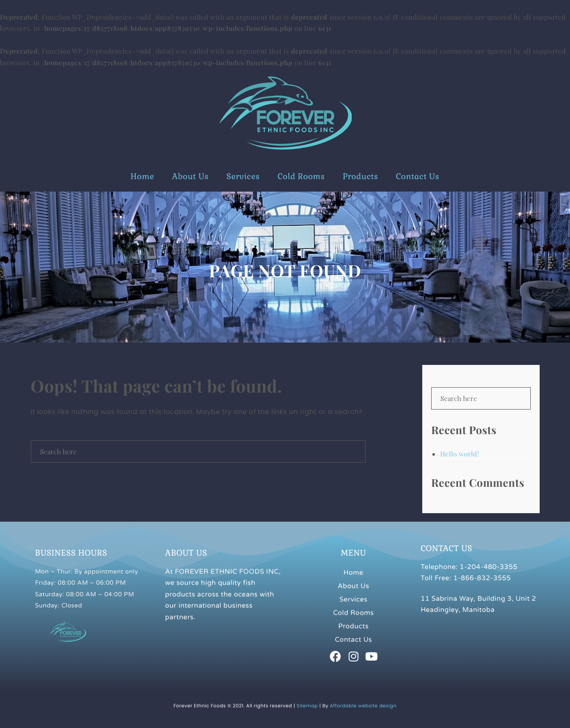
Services (243, 177)
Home (142, 177)
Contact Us (418, 177)
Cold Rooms (301, 177)
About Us (190, 177)
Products (360, 177)
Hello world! (460, 454)
